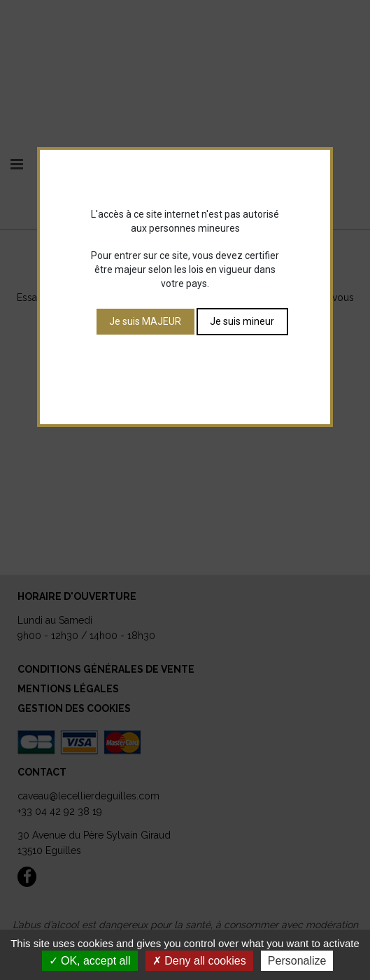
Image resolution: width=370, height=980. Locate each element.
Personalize (297, 961)
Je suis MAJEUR (145, 321)
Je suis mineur (242, 321)
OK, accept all (90, 961)
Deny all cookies (199, 961)
